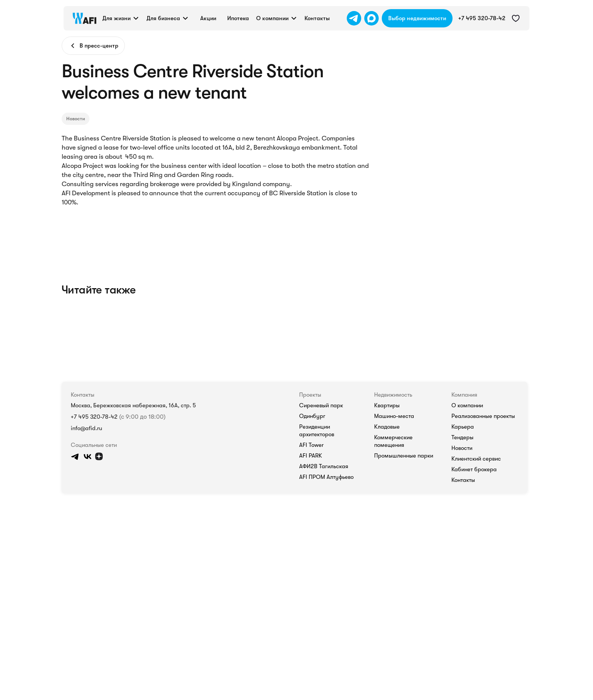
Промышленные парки (486, 507)
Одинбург (399, 475)
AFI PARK (399, 507)
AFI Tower (399, 497)
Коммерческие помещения (491, 497)
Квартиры (471, 465)
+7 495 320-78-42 (35, 478)
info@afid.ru (28, 497)
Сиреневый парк (407, 465)
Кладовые (471, 486)
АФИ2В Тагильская (410, 518)
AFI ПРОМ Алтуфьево (414, 529)
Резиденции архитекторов (418, 486)
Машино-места (477, 475)
